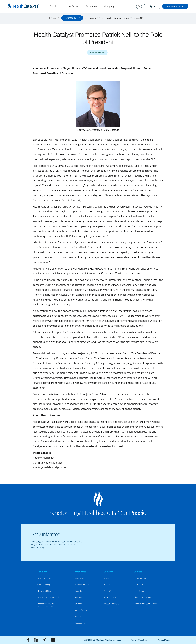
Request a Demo (175, 6)
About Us (108, 591)
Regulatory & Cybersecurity (49, 597)
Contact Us (138, 585)
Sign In (152, 6)
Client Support (140, 591)
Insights (78, 591)
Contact (138, 572)
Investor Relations (111, 604)
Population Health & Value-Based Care (46, 605)
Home (52, 18)
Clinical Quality (44, 585)
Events (107, 585)
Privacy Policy (164, 640)
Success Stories (82, 585)
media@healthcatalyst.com (50, 467)
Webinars (79, 597)
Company (109, 6)
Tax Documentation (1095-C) (146, 604)
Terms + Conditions (139, 640)
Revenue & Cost (44, 591)
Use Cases (73, 6)
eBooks (78, 604)
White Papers (81, 610)
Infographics (80, 623)
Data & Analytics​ (44, 578)
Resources (91, 6)
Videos (78, 617)
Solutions (55, 6)
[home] (27, 6)
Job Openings (110, 597)
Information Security (142, 597)
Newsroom (94, 18)
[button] (72, 18)
